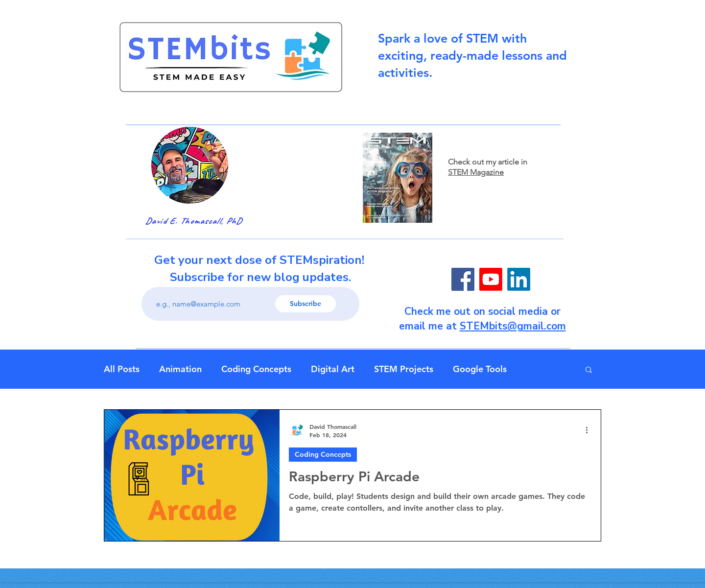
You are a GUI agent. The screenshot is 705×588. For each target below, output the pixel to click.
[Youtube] (491, 279)
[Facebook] (463, 279)
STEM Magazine (476, 172)
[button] (589, 370)
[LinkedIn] (519, 279)
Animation (180, 369)
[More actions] (590, 430)
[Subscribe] (305, 304)
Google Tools (480, 369)
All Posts (122, 369)
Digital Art (333, 369)
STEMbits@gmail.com (513, 326)
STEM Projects (404, 369)
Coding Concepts (256, 369)
